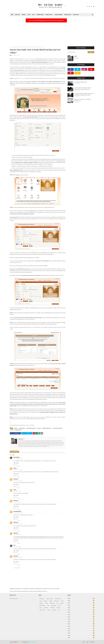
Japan (41, 601)
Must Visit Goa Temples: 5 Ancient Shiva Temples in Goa (82, 100)
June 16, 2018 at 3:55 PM (17, 502)
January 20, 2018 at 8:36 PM (18, 480)
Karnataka (54, 610)
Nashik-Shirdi (52, 603)
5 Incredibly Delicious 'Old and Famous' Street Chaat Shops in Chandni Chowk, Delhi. (84, 94)
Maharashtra (57, 601)
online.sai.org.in (21, 78)
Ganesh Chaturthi (49, 599)
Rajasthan (45, 601)
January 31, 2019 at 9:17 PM (18, 524)
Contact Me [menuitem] (76, 15)
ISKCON (47, 603)
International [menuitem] (40, 15)
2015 (81, 612)
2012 (81, 605)
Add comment (17, 568)
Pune (57, 603)
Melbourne (41, 603)
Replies (16, 465)
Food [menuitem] (33, 15)
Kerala (41, 608)
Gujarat (62, 601)
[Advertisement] (52, 33)
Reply (15, 463)
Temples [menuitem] (24, 15)
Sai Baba (39, 428)
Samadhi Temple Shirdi (58, 428)
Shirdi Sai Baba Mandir (29, 59)
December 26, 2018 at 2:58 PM (18, 513)
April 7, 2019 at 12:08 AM (17, 535)
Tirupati (49, 610)
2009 (81, 598)
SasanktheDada (17, 511)
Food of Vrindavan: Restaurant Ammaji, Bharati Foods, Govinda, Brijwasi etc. (83, 88)
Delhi (59, 610)
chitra (15, 490)
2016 (81, 615)
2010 (81, 601)
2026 (81, 638)
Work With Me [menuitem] (68, 15)
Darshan (16, 428)
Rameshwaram (42, 605)
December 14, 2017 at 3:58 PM (18, 459)
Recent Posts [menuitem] (49, 15)
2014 (81, 610)
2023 (81, 631)
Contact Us (92, 642)
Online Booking (22, 428)
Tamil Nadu (46, 608)
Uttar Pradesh (54, 605)
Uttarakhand (42, 599)
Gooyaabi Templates (32, 642)
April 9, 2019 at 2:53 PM (17, 547)
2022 (81, 628)
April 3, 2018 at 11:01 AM (17, 491)
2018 (81, 619)
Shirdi (12, 430)
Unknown (16, 479)
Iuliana (15, 468)
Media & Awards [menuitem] (59, 15)
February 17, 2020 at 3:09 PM (18, 557)
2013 (81, 608)
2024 (81, 633)
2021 (81, 626)
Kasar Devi (58, 608)
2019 (81, 621)
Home (11, 47)
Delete (17, 463)
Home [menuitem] (12, 15)
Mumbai (51, 601)
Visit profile (76, 58)
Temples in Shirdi (16, 47)
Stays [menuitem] (29, 15)
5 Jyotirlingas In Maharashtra (81, 82)
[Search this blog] (78, 52)
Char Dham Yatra (58, 599)
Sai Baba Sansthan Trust (47, 428)
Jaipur (48, 605)
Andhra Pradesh (42, 610)
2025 (81, 635)
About (88, 642)
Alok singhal (16, 457)
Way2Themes (20, 642)
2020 (81, 624)
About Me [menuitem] (17, 15)
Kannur (59, 605)
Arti (11, 55)
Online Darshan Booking (31, 428)
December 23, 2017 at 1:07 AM (18, 470)
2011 (81, 603)
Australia (62, 603)
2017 (81, 617)
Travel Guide (52, 608)
